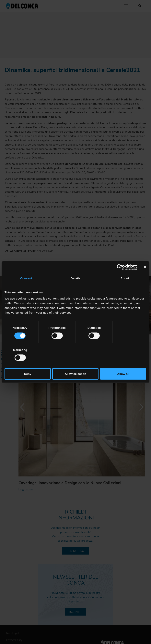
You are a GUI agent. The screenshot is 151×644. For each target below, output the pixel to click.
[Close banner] (145, 278)
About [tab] (125, 289)
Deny (28, 363)
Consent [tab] (26, 289)
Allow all (123, 363)
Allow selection (75, 363)
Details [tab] (75, 289)
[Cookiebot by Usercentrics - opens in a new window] (120, 278)
